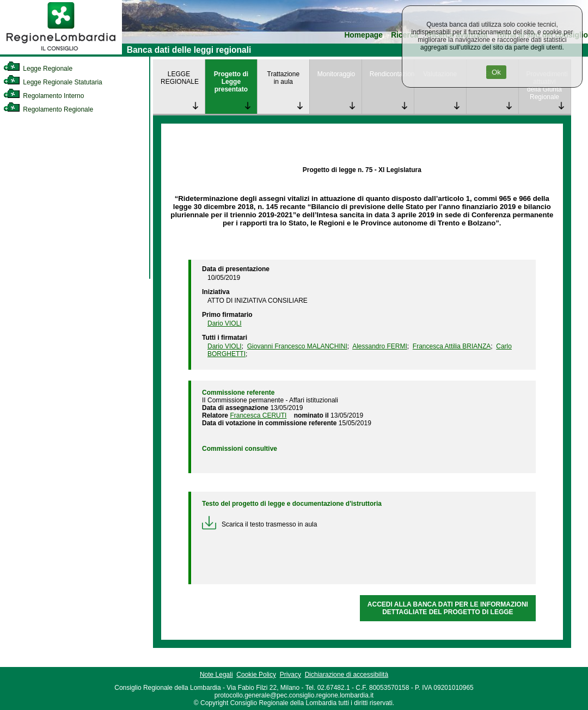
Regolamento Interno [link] (44, 96)
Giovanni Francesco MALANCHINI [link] (297, 346)
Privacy (290, 675)
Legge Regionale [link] (38, 69)
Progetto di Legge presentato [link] (231, 82)
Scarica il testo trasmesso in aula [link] (259, 524)
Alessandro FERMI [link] (380, 346)
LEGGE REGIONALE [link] (180, 78)
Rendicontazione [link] (392, 74)
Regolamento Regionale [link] (48, 109)
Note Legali (216, 675)
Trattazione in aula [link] (284, 78)
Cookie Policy (256, 675)
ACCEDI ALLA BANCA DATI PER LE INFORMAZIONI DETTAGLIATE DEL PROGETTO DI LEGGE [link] (448, 608)
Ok (496, 72)
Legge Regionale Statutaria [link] (53, 82)
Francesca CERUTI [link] (258, 415)
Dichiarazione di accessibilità (347, 675)
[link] (61, 52)
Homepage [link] (363, 35)
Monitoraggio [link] (336, 74)
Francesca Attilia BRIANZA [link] (452, 346)
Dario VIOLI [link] (225, 323)
